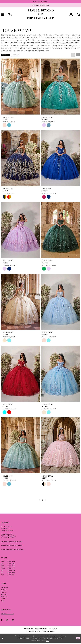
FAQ (2, 601)
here (48, 642)
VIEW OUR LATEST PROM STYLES (40, 2)
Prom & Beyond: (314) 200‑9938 (12, 546)
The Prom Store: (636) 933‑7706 (12, 542)
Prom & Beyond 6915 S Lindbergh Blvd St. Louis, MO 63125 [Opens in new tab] (9, 536)
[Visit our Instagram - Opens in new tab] (7, 621)
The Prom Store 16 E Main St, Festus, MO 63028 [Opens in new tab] (7, 529)
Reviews (4, 595)
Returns (4, 592)
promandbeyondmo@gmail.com (12, 550)
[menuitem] (10, 15)
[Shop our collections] (40, 5)
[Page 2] (43, 500)
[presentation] (21, 87)
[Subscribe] (17, 614)
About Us (4, 597)
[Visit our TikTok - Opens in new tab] (13, 621)
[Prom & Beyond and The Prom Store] (40, 15)
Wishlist (4, 590)
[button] (71, 15)
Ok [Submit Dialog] (78, 639)
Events (3, 599)
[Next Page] (46, 500)
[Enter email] (9, 614)
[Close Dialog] (3, 639)
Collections (5, 588)
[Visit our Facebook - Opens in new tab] (2, 621)
